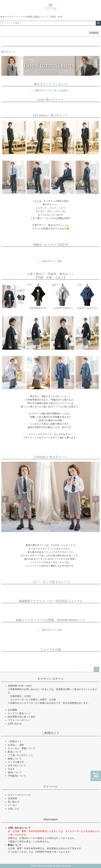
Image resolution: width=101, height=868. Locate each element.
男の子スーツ (8, 52)
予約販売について (17, 776)
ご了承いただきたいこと (20, 755)
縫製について (15, 759)
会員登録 (12, 798)
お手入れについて (17, 765)
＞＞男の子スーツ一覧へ (50, 261)
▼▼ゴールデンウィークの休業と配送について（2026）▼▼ (31, 17)
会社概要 (12, 710)
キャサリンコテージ (50, 679)
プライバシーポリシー (19, 720)
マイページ (50, 787)
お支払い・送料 (16, 745)
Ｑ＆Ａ (11, 769)
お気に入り (14, 809)
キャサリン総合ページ (19, 713)
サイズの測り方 (16, 762)
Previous (5, 499)
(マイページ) (24, 795)
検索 (98, 23)
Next (96, 499)
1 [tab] (50, 535)
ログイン (12, 795)
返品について (15, 772)
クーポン (12, 805)
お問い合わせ (15, 724)
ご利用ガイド (50, 733)
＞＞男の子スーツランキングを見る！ (50, 90)
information (50, 819)
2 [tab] (52, 535)
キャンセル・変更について (22, 748)
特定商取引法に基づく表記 (22, 717)
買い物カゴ (14, 802)
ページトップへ (96, 669)
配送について (15, 752)
